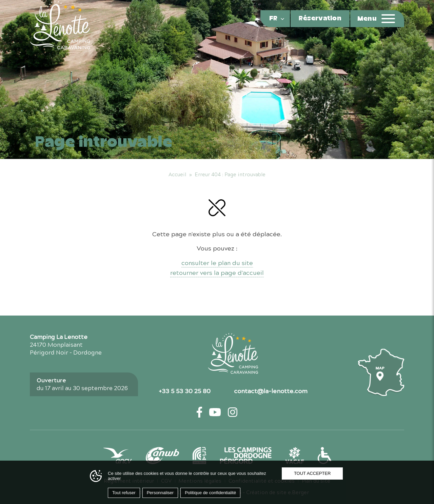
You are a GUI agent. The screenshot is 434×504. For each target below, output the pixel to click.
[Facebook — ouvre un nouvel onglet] (200, 412)
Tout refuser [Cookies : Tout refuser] (124, 493)
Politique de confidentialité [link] (210, 493)
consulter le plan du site (217, 263)
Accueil (177, 174)
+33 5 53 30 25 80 (185, 390)
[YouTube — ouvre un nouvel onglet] (215, 412)
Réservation (320, 19)
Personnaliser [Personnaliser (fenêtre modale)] (160, 493)
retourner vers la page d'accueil (217, 272)
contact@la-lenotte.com (271, 390)
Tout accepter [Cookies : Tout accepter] (312, 473)
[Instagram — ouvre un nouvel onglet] (233, 412)
